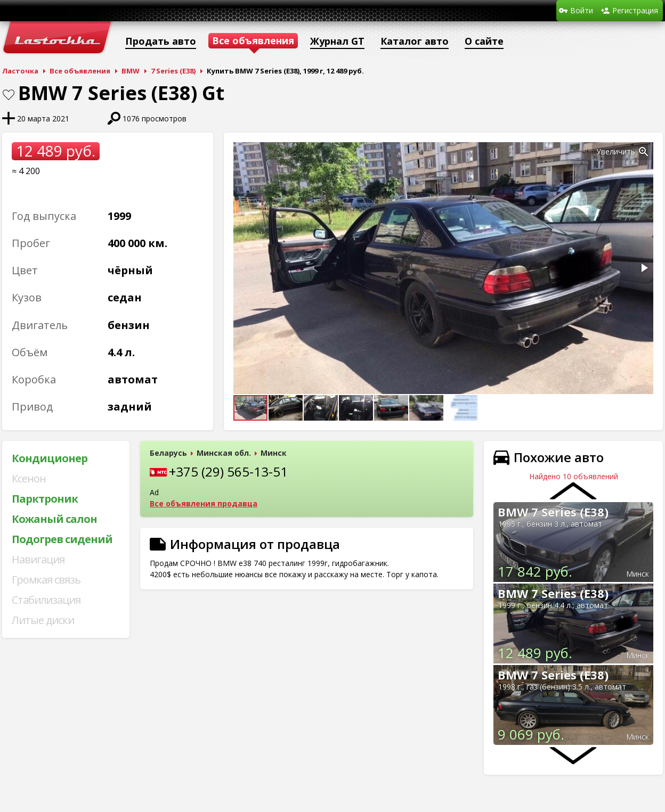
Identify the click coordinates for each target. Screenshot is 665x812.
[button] (644, 152)
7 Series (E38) (173, 71)
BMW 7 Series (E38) (553, 512)
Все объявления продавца (204, 503)
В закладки (9, 95)
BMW (131, 71)
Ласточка (20, 71)
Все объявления (80, 71)
